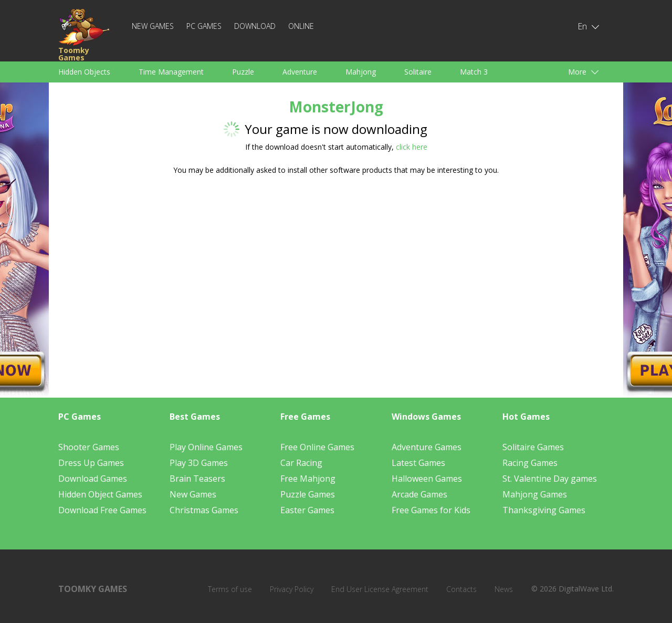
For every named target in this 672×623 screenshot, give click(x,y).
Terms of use (230, 589)
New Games (153, 26)
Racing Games (530, 463)
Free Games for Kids (431, 510)
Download (255, 26)
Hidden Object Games (100, 494)
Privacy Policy (292, 589)
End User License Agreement (380, 589)
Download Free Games (102, 510)
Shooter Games (89, 447)
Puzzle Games (308, 494)
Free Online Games (317, 447)
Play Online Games (206, 447)
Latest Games (418, 463)
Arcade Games (419, 494)
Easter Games (307, 510)
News (504, 589)
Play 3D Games (199, 463)
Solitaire (418, 72)
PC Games (204, 26)
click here (412, 147)
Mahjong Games (535, 494)
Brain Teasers (197, 479)
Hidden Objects (84, 72)
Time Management (171, 72)
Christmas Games (204, 510)
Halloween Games (427, 479)
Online (301, 26)
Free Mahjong (308, 479)
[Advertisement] (236, 265)
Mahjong (361, 72)
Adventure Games (427, 447)
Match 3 (474, 72)
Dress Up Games (91, 463)
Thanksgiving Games (544, 510)
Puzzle (243, 72)
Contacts (461, 589)
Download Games (93, 479)
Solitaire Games (533, 447)
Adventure (300, 72)
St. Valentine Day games (550, 479)
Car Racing (301, 463)
